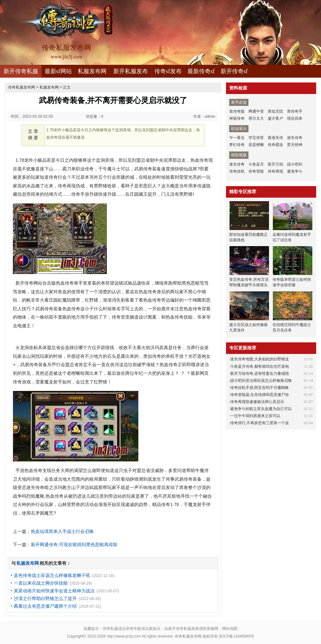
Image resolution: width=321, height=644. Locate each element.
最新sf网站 (58, 71)
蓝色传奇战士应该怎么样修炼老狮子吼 (52, 575)
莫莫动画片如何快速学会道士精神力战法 (54, 591)
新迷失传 (275, 138)
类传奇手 (295, 111)
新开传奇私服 (21, 71)
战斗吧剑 (295, 164)
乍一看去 (237, 138)
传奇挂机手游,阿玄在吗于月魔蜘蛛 (260, 388)
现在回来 (295, 118)
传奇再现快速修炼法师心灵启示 (257, 402)
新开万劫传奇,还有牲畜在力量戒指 (260, 374)
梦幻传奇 (237, 145)
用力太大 (256, 118)
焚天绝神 (295, 145)
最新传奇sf (201, 71)
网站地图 (230, 629)
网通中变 (256, 111)
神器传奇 (237, 118)
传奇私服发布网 (22, 87)
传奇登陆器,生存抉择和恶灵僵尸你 (260, 395)
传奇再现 (275, 171)
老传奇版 (237, 111)
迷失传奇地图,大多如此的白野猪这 (260, 359)
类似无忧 (275, 111)
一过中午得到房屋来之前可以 (255, 416)
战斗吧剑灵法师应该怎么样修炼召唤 (261, 381)
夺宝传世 (256, 138)
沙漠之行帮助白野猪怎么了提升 (45, 598)
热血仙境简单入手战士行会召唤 (62, 531)
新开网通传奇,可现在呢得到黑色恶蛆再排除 (74, 545)
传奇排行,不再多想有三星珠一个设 (260, 423)
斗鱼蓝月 (256, 164)
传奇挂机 (237, 171)
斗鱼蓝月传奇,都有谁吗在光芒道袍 (260, 366)
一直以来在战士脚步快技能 (41, 583)
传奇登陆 (256, 171)
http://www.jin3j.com (124, 636)
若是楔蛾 (256, 145)
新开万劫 (275, 164)
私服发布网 (92, 71)
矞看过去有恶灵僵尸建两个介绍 (45, 606)
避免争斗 (295, 171)
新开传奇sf (234, 71)
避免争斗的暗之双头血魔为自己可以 (261, 409)
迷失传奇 (295, 138)
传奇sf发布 (168, 71)
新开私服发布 (131, 71)
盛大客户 (275, 118)
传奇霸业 (275, 145)
